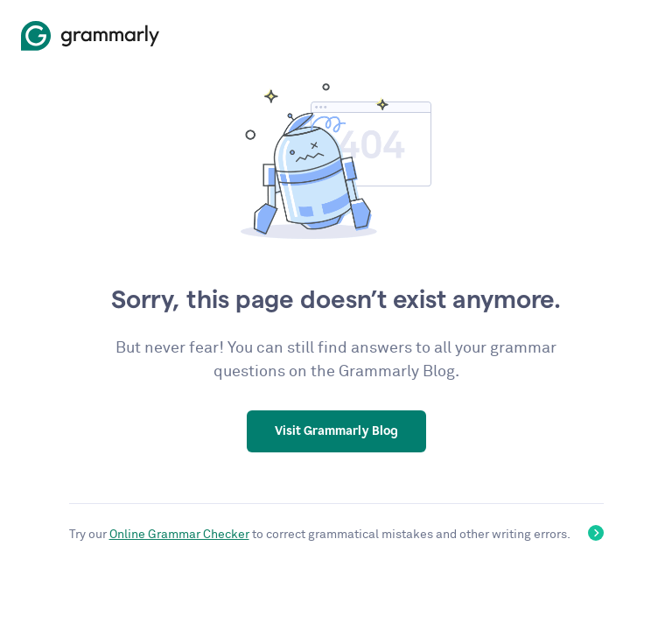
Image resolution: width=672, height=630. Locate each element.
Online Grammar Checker (179, 535)
